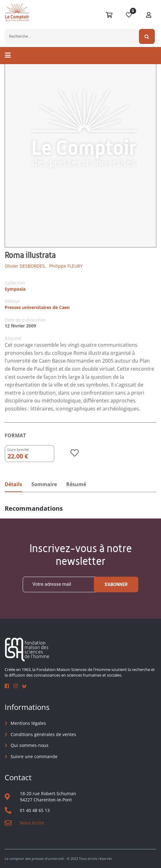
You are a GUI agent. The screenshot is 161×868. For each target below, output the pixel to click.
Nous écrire (32, 823)
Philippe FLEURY (66, 266)
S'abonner (116, 584)
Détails (13, 484)
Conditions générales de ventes (43, 734)
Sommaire (44, 484)
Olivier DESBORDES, (25, 266)
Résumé (76, 484)
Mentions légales (28, 723)
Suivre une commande (34, 756)
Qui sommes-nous (30, 745)
